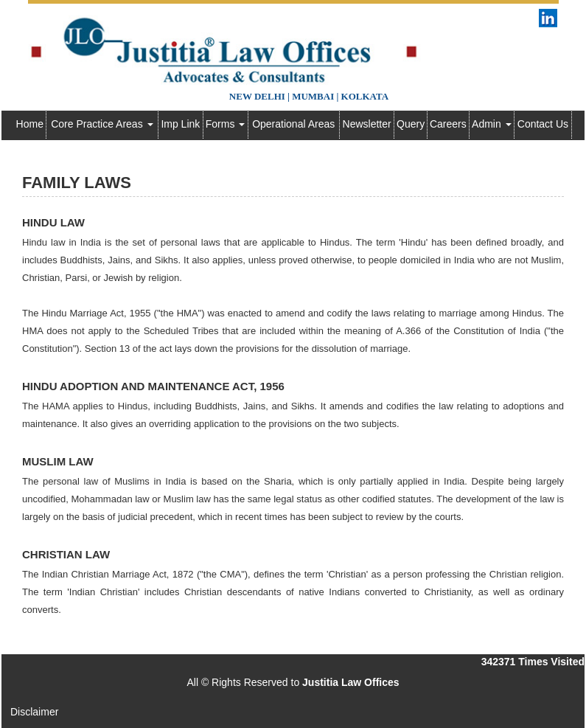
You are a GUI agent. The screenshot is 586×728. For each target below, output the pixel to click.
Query (411, 124)
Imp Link (180, 124)
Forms (226, 124)
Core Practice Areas (102, 124)
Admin (492, 124)
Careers (448, 124)
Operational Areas (293, 124)
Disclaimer (34, 712)
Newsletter (367, 124)
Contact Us (543, 124)
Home (30, 124)
